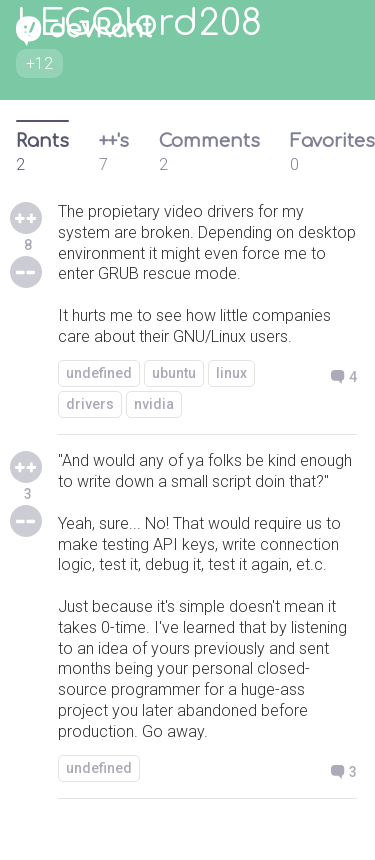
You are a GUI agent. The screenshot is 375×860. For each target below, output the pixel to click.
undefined (99, 373)
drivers (90, 404)
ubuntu (174, 373)
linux (231, 373)
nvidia (154, 404)
